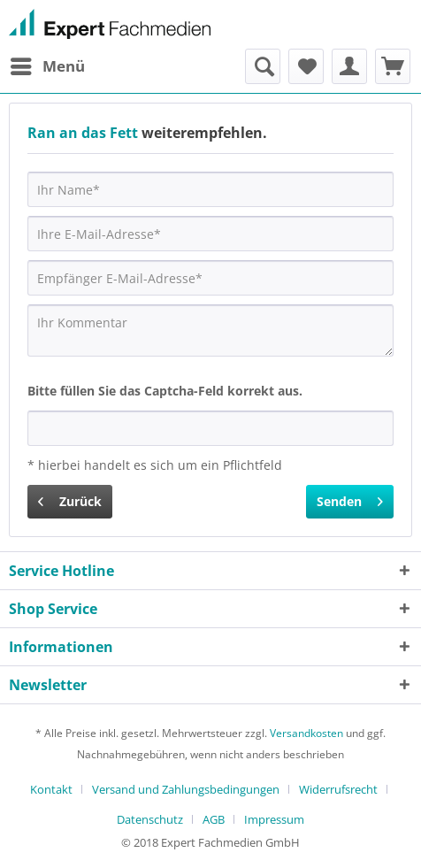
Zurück (70, 499)
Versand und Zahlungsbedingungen (186, 789)
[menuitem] (47, 66)
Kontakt (51, 789)
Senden (350, 499)
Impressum (274, 819)
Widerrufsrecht (338, 789)
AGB (214, 819)
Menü (48, 64)
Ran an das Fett (83, 133)
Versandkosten (306, 733)
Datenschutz (150, 819)
